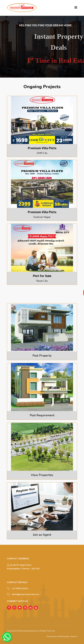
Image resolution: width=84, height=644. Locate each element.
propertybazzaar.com (30, 630)
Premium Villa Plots (42, 148)
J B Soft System (63, 635)
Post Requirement (42, 415)
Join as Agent (42, 534)
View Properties (42, 474)
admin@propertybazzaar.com (25, 593)
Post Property (42, 355)
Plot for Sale (42, 276)
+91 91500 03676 (20, 588)
